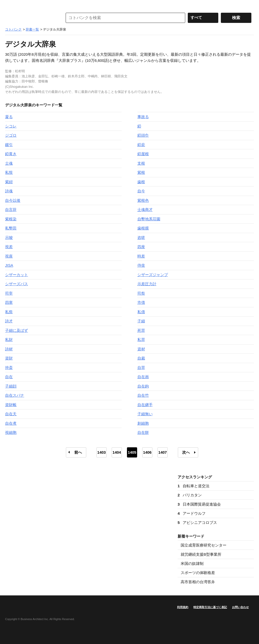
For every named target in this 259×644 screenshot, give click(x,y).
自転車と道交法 (193, 486)
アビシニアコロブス (197, 523)
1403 (101, 452)
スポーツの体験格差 (198, 573)
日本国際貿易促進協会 (199, 504)
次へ (186, 452)
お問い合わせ (240, 607)
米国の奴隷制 (192, 563)
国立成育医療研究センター (204, 545)
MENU (10, 5)
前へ (78, 452)
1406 (147, 452)
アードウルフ (192, 513)
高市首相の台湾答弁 (198, 582)
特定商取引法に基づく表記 (210, 607)
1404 (117, 452)
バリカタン (190, 495)
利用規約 (183, 607)
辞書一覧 (32, 29)
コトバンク (30, 18)
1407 (162, 452)
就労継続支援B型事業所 (201, 554)
